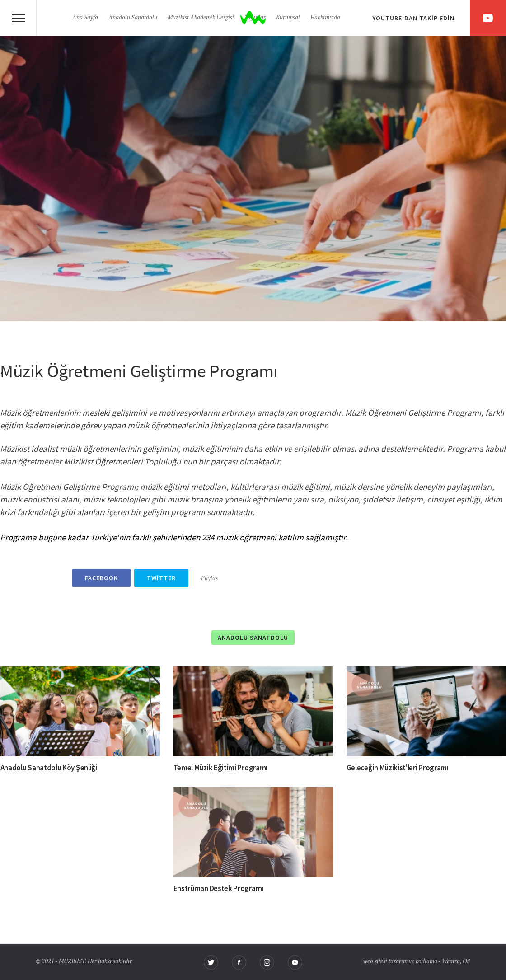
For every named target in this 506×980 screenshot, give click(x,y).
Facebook (101, 578)
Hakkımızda (325, 18)
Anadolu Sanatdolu (133, 18)
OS (466, 962)
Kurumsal (288, 18)
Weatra (451, 962)
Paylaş (209, 579)
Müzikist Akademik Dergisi (201, 18)
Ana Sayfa (85, 18)
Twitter (161, 578)
